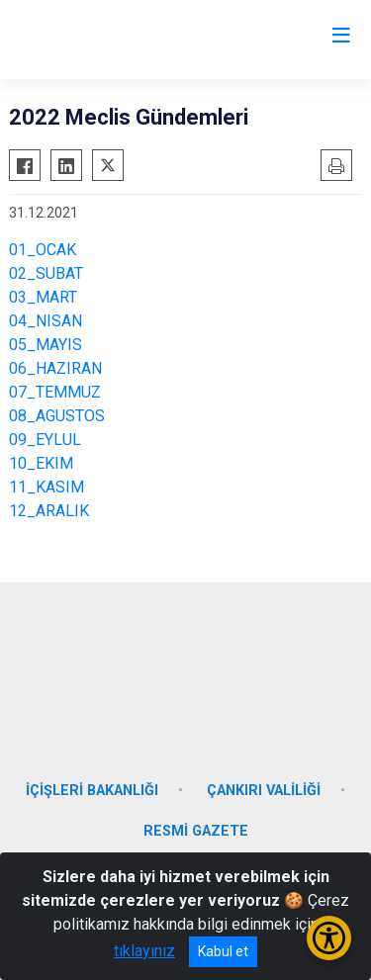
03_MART (43, 297)
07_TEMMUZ (55, 392)
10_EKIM (41, 463)
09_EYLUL (45, 440)
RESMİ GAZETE (196, 831)
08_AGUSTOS (57, 416)
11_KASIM (46, 487)
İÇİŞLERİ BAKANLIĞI (92, 791)
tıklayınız (144, 951)
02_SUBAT (46, 273)
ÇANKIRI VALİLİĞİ (264, 791)
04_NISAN (46, 321)
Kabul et (223, 951)
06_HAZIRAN (55, 368)
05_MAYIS (46, 345)
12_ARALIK (49, 511)
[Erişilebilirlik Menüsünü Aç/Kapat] (329, 938)
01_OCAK (43, 250)
